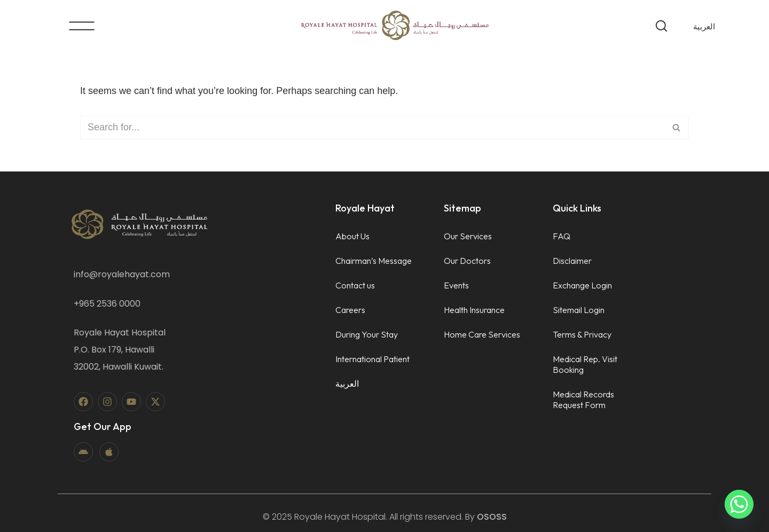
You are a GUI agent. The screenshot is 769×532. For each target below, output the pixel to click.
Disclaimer (572, 261)
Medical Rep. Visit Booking (585, 364)
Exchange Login (582, 285)
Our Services (468, 236)
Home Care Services (482, 334)
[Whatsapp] (739, 504)
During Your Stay (367, 334)
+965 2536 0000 (107, 304)
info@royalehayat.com (122, 274)
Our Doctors (467, 261)
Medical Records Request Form (583, 400)
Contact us (355, 285)
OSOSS (492, 517)
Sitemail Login (579, 310)
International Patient (372, 359)
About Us (352, 236)
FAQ (562, 236)
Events (456, 285)
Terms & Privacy (582, 334)
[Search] (372, 127)
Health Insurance (474, 310)
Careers (350, 310)
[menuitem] (704, 26)
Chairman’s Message (374, 261)
